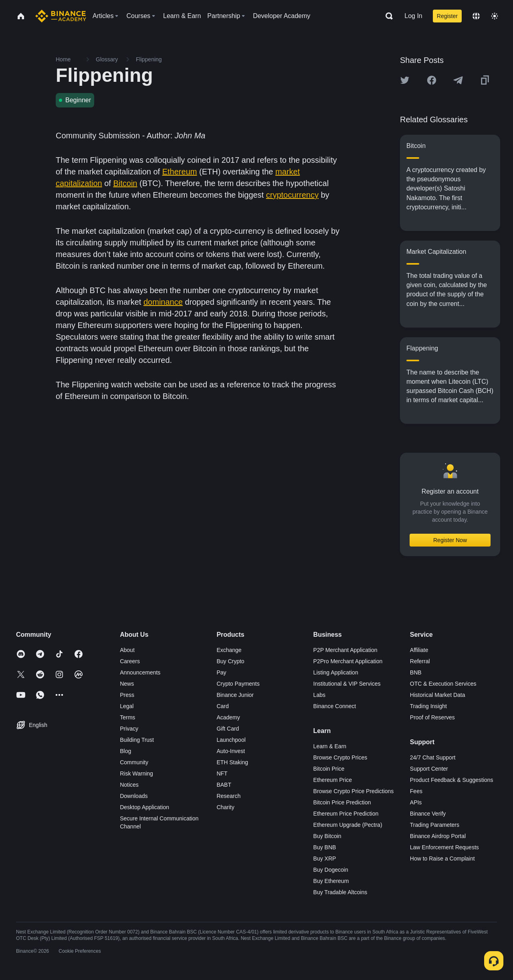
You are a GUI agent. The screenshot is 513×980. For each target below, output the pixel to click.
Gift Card (228, 729)
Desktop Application (144, 807)
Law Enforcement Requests (444, 847)
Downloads (134, 796)
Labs (319, 695)
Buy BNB (325, 847)
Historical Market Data (438, 695)
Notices (129, 785)
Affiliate (419, 650)
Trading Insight (428, 706)
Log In (413, 16)
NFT (222, 773)
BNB (416, 672)
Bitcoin (125, 183)
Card (222, 706)
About (127, 650)
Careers (130, 661)
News (127, 684)
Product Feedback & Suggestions (452, 780)
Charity (225, 807)
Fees (416, 791)
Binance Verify (428, 814)
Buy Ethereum (331, 881)
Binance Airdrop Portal (438, 836)
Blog (125, 751)
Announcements (140, 672)
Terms (127, 717)
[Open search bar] (387, 16)
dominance (163, 302)
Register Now (450, 540)
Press (127, 695)
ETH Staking (232, 762)
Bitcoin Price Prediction (342, 802)
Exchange (229, 650)
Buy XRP (325, 859)
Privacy (129, 729)
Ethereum (180, 172)
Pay (221, 672)
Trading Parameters (435, 825)
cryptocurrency (292, 195)
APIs (416, 802)
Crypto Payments (238, 684)
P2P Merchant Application (345, 650)
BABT (224, 785)
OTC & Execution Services (443, 684)
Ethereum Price (333, 780)
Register (447, 16)
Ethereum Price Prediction (346, 814)
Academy (228, 717)
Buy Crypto (230, 661)
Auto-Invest (231, 751)
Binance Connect (335, 706)
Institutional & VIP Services (347, 684)
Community (134, 762)
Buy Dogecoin (331, 870)
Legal (127, 706)
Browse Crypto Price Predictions (354, 791)
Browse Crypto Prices (340, 757)
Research (228, 796)
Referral (420, 661)
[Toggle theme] (495, 16)
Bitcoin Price (329, 769)
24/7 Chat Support (433, 757)
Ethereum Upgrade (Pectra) (348, 825)
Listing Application (336, 672)
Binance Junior (235, 695)
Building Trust (137, 740)
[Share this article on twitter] (405, 80)
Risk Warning (136, 773)
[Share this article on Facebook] (432, 80)
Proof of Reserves (432, 717)
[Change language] (476, 16)
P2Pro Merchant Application (348, 661)
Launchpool (231, 740)
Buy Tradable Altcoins (340, 892)
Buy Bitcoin (327, 836)
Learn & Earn (330, 746)
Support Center (429, 769)
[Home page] (61, 16)
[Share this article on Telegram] (458, 80)
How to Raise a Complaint (442, 859)
